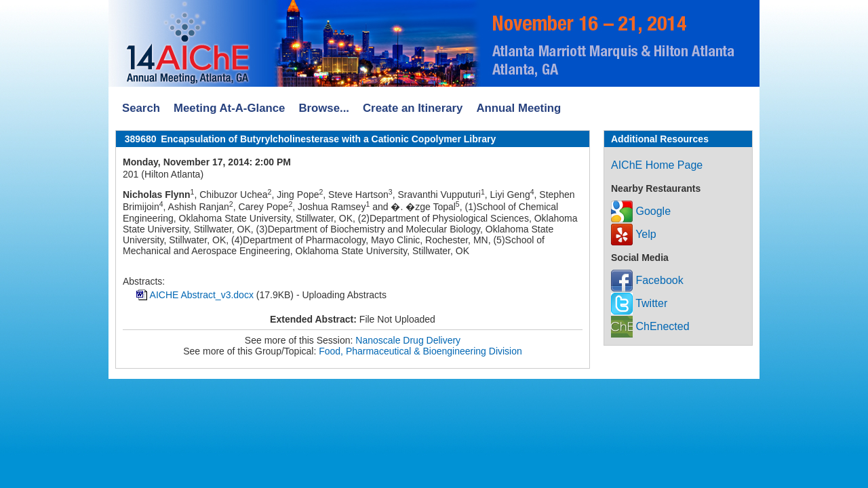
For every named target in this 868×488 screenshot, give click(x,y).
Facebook (647, 280)
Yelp (634, 234)
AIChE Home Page (657, 165)
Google (641, 211)
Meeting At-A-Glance (229, 108)
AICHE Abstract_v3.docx (202, 295)
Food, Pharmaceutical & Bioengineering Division (420, 351)
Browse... (324, 108)
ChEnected (650, 326)
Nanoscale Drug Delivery (408, 340)
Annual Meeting (518, 108)
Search (141, 108)
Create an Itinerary (413, 108)
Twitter (639, 303)
